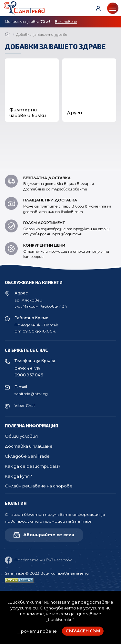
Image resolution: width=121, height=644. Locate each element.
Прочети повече (37, 631)
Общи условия (21, 436)
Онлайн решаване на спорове (39, 486)
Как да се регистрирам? (33, 466)
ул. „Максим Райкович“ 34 (41, 306)
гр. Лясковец (28, 300)
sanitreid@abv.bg (31, 394)
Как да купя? (18, 476)
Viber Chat (25, 406)
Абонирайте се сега (44, 535)
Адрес (21, 293)
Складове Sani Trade (27, 456)
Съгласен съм (83, 631)
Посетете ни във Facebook (38, 560)
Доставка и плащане (29, 446)
